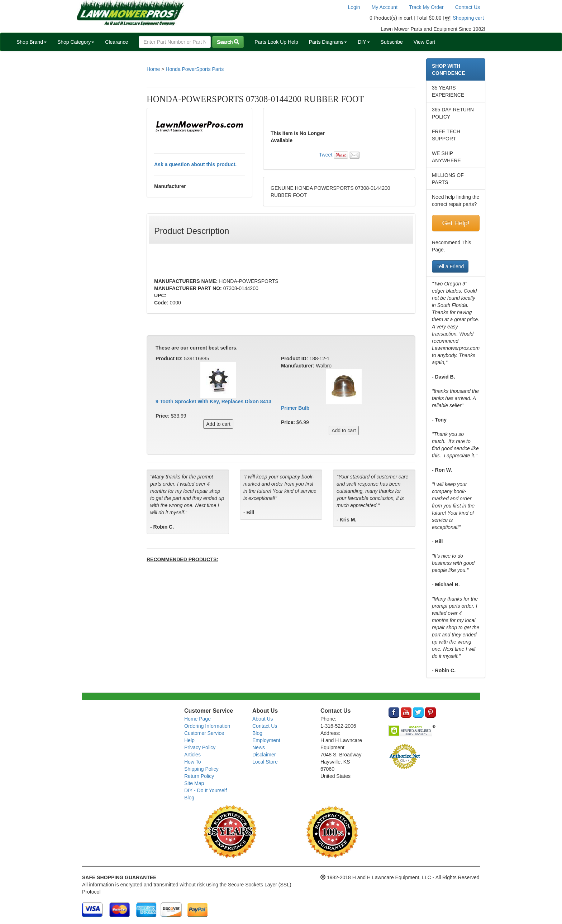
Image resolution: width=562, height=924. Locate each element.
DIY (364, 42)
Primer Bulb (295, 408)
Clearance (116, 42)
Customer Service (204, 733)
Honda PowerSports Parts (195, 69)
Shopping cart (469, 18)
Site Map (194, 783)
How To (192, 762)
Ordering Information (207, 726)
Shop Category (76, 42)
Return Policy (199, 776)
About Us (263, 719)
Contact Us (468, 7)
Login (354, 7)
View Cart (424, 42)
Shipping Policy (201, 769)
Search (228, 42)
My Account (385, 7)
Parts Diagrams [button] (328, 42)
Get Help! (456, 223)
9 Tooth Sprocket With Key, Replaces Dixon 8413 (213, 401)
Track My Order (426, 7)
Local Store (265, 762)
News (259, 747)
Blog (189, 798)
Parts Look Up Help (276, 42)
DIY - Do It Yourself (206, 790)
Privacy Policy (200, 747)
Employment (266, 740)
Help (189, 740)
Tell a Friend (450, 266)
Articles (192, 755)
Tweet (326, 155)
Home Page (197, 719)
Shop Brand (32, 42)
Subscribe (392, 42)
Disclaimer (264, 755)
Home (153, 69)
